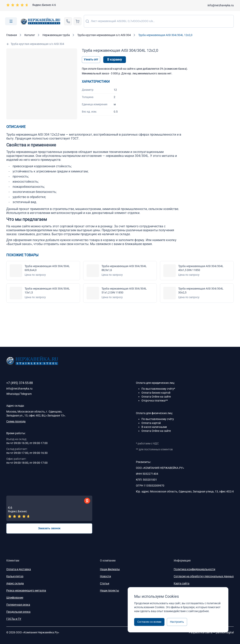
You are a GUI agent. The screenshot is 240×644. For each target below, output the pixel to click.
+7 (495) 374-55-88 (20, 383)
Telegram (26, 394)
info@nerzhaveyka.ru (221, 5)
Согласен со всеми (149, 622)
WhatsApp (13, 394)
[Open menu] (11, 21)
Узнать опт (91, 59)
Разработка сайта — (211, 632)
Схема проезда (16, 421)
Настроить (177, 622)
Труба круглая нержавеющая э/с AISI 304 (35, 44)
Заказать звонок (49, 528)
